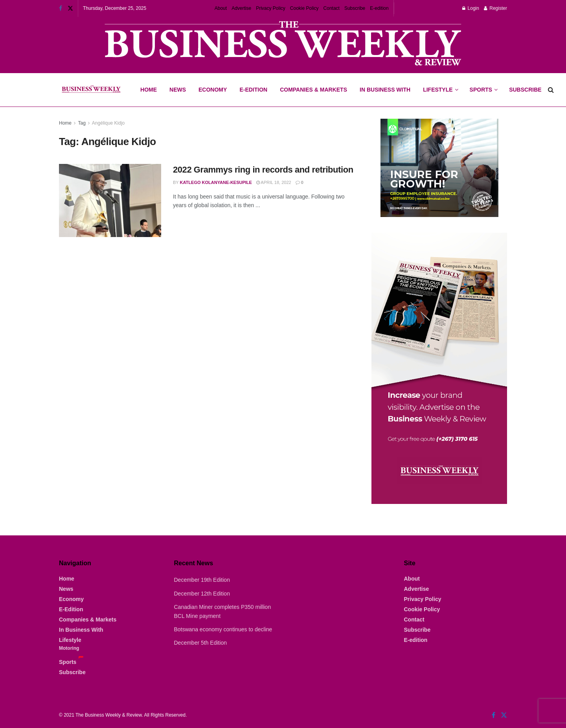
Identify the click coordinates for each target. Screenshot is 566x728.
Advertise (241, 8)
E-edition (379, 8)
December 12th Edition (202, 594)
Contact (332, 8)
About (221, 8)
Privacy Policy (271, 8)
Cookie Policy (304, 8)
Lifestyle (438, 90)
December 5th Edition (201, 643)
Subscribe (355, 8)
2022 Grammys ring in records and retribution (263, 170)
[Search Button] (551, 90)
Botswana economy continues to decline (223, 629)
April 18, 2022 (274, 182)
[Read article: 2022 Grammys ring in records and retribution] (110, 200)
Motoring (69, 648)
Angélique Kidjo (108, 123)
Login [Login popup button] (471, 8)
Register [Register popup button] (495, 8)
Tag (82, 123)
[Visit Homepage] (91, 90)
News (178, 90)
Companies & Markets (313, 90)
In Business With (385, 90)
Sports (483, 83)
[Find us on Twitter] (504, 715)
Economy (213, 90)
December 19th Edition (202, 580)
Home (149, 90)
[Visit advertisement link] (283, 44)
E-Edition (253, 90)
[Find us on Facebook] (493, 715)
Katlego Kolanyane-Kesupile (216, 182)
